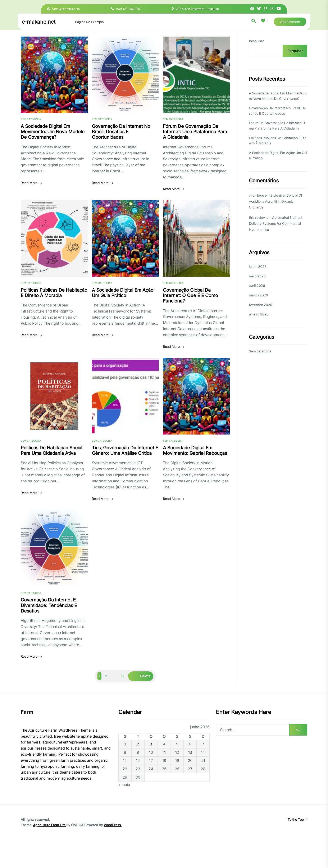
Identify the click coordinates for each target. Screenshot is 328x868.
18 (123, 704)
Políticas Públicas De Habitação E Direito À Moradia (277, 141)
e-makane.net (39, 22)
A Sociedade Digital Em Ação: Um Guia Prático (278, 155)
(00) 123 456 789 (128, 9)
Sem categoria (31, 126)
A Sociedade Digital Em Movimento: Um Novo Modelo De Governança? (278, 96)
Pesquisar (256, 41)
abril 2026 (257, 286)
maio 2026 (257, 276)
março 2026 (258, 295)
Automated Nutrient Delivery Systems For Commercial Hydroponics (276, 224)
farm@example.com (66, 9)
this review (257, 217)
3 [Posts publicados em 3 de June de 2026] (151, 772)
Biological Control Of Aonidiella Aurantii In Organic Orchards (276, 201)
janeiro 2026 (259, 314)
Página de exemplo (89, 22)
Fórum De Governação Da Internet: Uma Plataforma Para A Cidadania (277, 126)
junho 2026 (258, 267)
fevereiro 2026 (261, 305)
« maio (124, 812)
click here (256, 195)
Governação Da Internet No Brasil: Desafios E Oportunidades (277, 111)
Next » (145, 704)
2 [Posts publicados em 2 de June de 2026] (138, 772)
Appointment (290, 22)
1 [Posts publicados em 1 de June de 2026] (125, 772)
